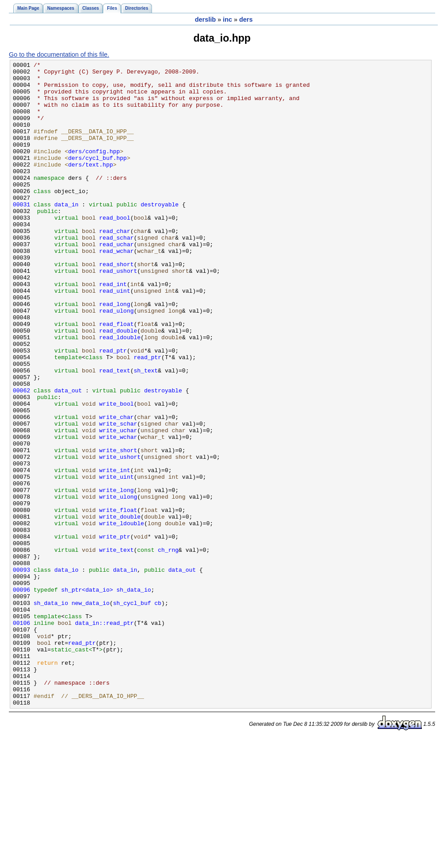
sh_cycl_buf (132, 712)
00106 (21, 736)
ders (246, 19)
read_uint (115, 337)
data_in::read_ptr (104, 736)
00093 (21, 672)
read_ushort (118, 313)
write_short (118, 528)
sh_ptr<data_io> (87, 696)
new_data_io (90, 712)
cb (158, 712)
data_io (67, 672)
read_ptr (113, 409)
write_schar (118, 496)
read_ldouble (120, 393)
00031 (21, 233)
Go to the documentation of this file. (59, 54)
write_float (118, 600)
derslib (205, 19)
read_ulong (117, 361)
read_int (113, 329)
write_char (117, 488)
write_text (117, 648)
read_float (117, 377)
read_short (117, 305)
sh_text (146, 433)
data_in (67, 233)
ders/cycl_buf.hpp (97, 178)
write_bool (117, 473)
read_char (115, 265)
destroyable (160, 233)
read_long (115, 353)
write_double (120, 608)
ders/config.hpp (94, 170)
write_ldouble (122, 616)
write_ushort (120, 536)
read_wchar (117, 289)
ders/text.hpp (91, 186)
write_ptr (115, 632)
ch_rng (168, 648)
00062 (21, 457)
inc (228, 19)
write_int (115, 552)
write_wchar (118, 512)
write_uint (117, 560)
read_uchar (117, 281)
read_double (118, 385)
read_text (115, 433)
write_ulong (118, 584)
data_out (68, 457)
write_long (117, 576)
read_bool (115, 249)
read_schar (117, 273)
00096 (21, 696)
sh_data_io (134, 696)
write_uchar (118, 504)
